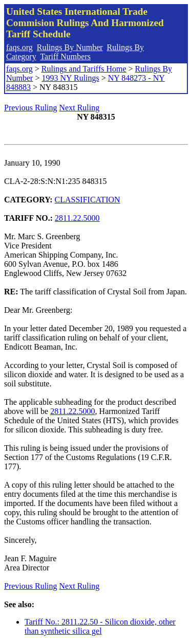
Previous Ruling (31, 108)
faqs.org (19, 47)
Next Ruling (80, 108)
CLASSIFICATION (88, 200)
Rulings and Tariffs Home (84, 69)
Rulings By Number (70, 47)
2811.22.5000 (77, 218)
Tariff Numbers (65, 56)
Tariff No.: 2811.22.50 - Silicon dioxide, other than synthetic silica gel (100, 626)
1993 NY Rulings (70, 78)
